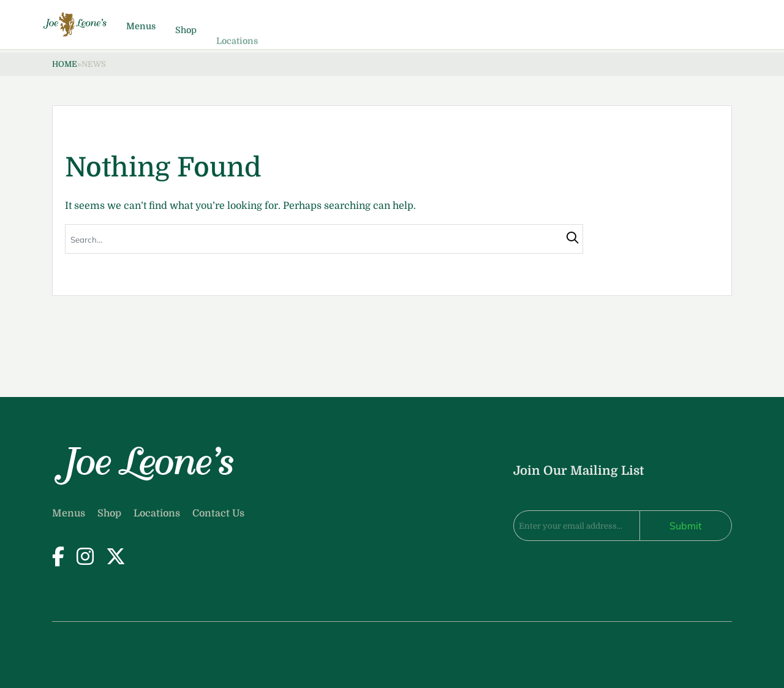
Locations (157, 513)
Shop (243, 45)
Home (65, 64)
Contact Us (218, 513)
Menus (198, 34)
